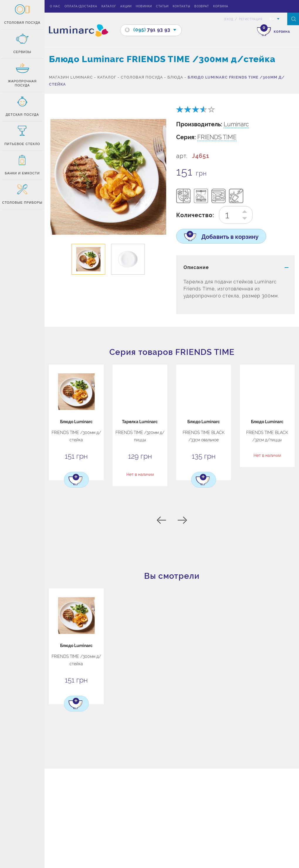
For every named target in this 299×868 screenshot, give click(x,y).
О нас (55, 6)
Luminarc (236, 124)
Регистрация (251, 19)
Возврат (202, 6)
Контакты (181, 6)
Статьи (162, 6)
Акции (126, 6)
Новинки (144, 6)
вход (229, 19)
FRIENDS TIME (217, 137)
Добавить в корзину (225, 237)
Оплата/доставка (81, 6)
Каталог (109, 6)
